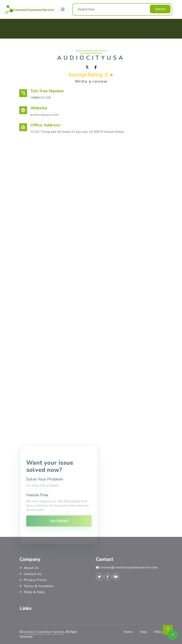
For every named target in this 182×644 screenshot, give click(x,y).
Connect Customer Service (44, 632)
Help (143, 632)
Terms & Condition (39, 586)
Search (160, 9)
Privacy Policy (35, 580)
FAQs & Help (34, 592)
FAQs (158, 632)
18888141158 (40, 98)
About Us (31, 568)
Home (128, 632)
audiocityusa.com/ (45, 115)
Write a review (91, 81)
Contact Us (33, 574)
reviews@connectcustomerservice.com (129, 568)
